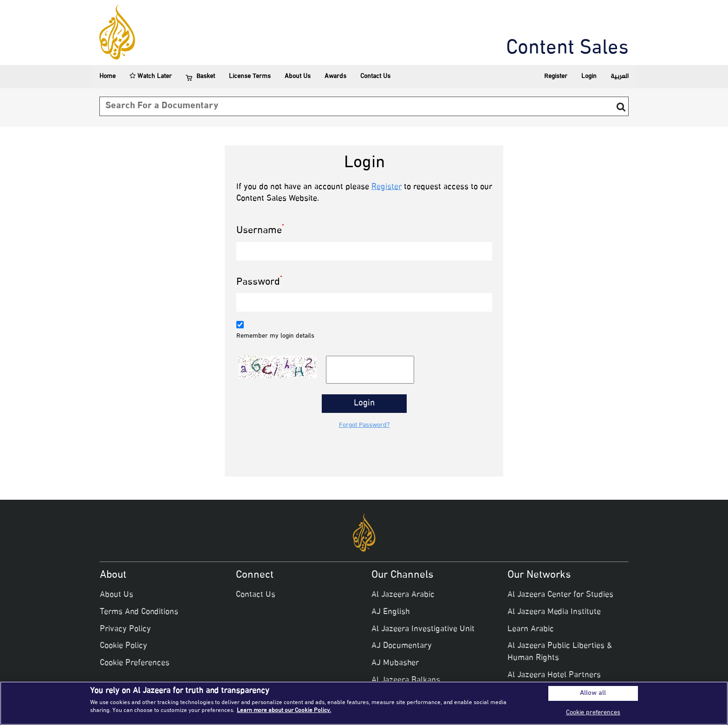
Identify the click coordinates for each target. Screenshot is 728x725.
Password (259, 283)
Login (589, 76)
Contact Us (375, 76)
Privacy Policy (125, 629)
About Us (298, 76)
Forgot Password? (364, 425)
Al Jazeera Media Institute (554, 612)
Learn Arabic (531, 629)
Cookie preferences (593, 713)
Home (107, 76)
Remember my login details (275, 336)
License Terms (250, 76)
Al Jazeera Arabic (403, 595)
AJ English (391, 612)
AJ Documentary (402, 646)
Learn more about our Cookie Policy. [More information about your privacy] (284, 711)
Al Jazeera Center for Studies (560, 595)
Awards (335, 76)
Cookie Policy (123, 646)
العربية (620, 76)
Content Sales (567, 49)
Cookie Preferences (135, 663)
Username (260, 231)
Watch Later (151, 76)
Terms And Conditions (139, 612)
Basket (200, 77)
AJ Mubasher (395, 663)
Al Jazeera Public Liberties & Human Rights (560, 652)
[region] (364, 703)
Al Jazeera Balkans (406, 680)
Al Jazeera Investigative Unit (423, 629)
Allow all (593, 693)
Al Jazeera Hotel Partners (554, 675)
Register (556, 76)
